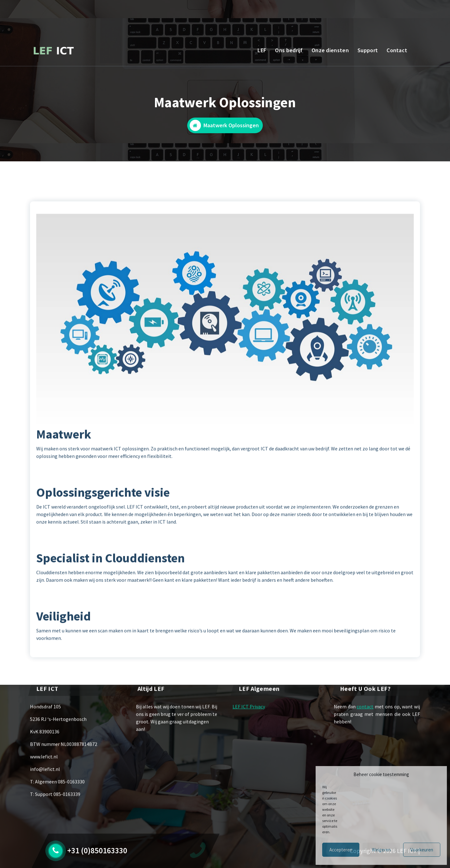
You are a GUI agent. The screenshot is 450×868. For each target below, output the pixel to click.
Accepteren (341, 850)
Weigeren (381, 850)
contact (365, 730)
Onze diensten (330, 50)
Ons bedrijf (289, 50)
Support (368, 50)
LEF (262, 50)
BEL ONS (73, 11)
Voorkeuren (422, 850)
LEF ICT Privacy (249, 730)
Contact (397, 50)
